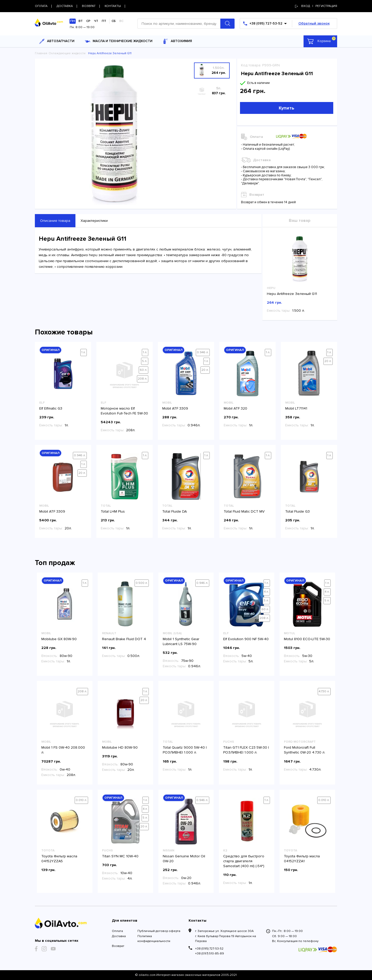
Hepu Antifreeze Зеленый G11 (292, 294)
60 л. (144, 370)
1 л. (84, 352)
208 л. (143, 379)
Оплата (117, 931)
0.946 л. (203, 352)
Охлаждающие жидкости (67, 53)
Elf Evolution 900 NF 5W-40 (246, 639)
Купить (286, 108)
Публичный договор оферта (159, 931)
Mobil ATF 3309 (175, 408)
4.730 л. (324, 691)
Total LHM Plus (113, 511)
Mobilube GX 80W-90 (59, 639)
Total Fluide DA (175, 511)
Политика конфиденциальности (154, 939)
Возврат (118, 946)
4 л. (266, 592)
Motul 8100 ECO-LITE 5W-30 (307, 639)
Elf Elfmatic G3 (51, 408)
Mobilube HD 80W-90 (120, 747)
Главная (41, 53)
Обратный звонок (314, 23)
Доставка (119, 936)
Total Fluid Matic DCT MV (244, 511)
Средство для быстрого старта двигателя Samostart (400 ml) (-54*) (244, 861)
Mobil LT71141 (296, 408)
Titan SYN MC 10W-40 (120, 856)
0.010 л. (81, 800)
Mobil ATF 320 (235, 408)
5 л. (145, 361)
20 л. (205, 370)
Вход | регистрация (316, 6)
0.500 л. (142, 583)
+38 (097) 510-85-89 (210, 954)
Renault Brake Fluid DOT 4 (124, 639)
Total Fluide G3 (297, 511)
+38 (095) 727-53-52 (209, 949)
